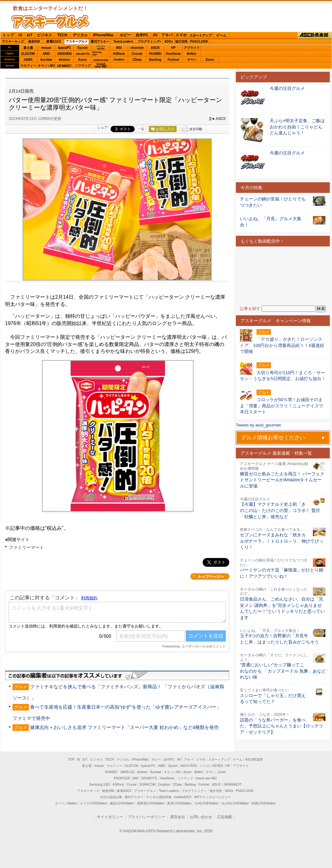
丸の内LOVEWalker (235, 803)
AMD (46, 54)
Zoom (210, 60)
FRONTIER (137, 48)
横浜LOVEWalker (122, 803)
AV (155, 35)
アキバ (167, 35)
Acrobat (46, 60)
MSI (119, 48)
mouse (46, 48)
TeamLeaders (123, 41)
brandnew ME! (101, 66)
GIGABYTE (83, 54)
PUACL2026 (199, 41)
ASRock (119, 54)
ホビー (125, 35)
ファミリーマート (26, 547)
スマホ (181, 35)
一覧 (141, 129)
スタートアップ (200, 35)
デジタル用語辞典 (159, 797)
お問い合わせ (201, 817)
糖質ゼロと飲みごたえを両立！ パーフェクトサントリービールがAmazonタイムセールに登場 (282, 480)
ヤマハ (192, 60)
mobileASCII (183, 797)
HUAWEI (155, 54)
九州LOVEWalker (207, 803)
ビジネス (44, 35)
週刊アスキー (100, 41)
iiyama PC (148, 766)
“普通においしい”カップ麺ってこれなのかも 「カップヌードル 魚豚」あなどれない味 (283, 671)
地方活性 (181, 41)
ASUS (155, 48)
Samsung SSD (100, 785)
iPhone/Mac (104, 35)
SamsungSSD (97, 53)
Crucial (137, 54)
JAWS (28, 60)
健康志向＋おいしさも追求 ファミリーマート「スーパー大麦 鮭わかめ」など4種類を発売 (124, 727)
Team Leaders (169, 791)
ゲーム (221, 35)
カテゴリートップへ (210, 576)
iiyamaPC (64, 48)
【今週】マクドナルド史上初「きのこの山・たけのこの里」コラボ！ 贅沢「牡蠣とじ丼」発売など (280, 510)
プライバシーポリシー (147, 817)
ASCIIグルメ (50, 22)
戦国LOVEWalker (264, 803)
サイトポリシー (110, 817)
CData (137, 60)
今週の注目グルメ (287, 88)
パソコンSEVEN (101, 47)
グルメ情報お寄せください (273, 438)
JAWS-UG (127, 772)
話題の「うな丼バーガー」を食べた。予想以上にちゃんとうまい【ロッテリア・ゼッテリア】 (282, 726)
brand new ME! (206, 778)
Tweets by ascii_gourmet (258, 425)
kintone (65, 60)
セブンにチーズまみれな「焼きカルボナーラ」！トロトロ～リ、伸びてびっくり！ (282, 541)
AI (20, 35)
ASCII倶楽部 (314, 35)
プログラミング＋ (194, 791)
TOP (71, 759)
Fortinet (173, 60)
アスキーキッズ (13, 41)
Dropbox (119, 59)
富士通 (28, 48)
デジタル (80, 35)
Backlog (155, 60)
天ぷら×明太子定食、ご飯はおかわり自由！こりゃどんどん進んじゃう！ (297, 127)
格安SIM (34, 41)
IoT (30, 35)
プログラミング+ (149, 41)
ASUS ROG (64, 54)
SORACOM (148, 785)
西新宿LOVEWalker (151, 803)
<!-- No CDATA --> (283, 276)
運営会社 (178, 817)
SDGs (169, 41)
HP (174, 48)
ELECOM (28, 54)
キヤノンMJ (46, 66)
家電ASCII (54, 41)
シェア (103, 127)
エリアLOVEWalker (93, 803)
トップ (8, 35)
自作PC (142, 35)
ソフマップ (83, 66)
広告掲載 (225, 817)
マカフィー (28, 66)
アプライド (192, 48)
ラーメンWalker (66, 803)
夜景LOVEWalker (179, 803)
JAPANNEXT (64, 66)
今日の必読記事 (111, 797)
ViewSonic (174, 54)
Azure (83, 60)
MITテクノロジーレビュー (213, 797)
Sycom (83, 48)
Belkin (191, 54)
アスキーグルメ (77, 41)
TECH (62, 35)
